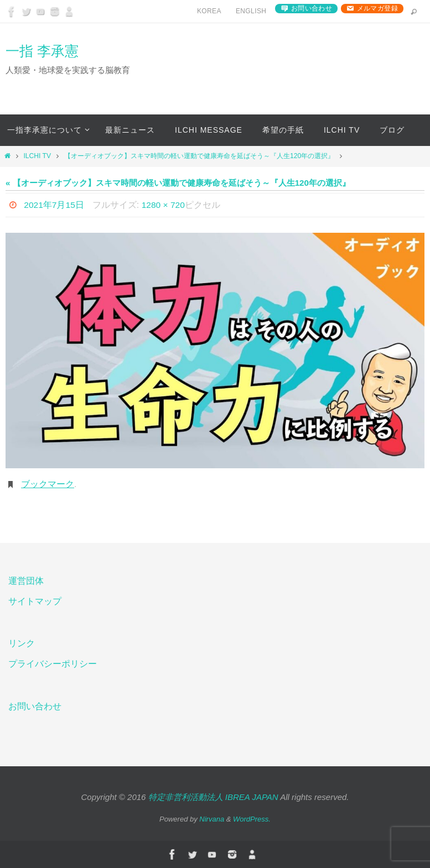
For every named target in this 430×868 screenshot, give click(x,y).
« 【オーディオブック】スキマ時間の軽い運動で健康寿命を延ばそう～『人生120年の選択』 (178, 183)
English (251, 11)
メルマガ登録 (377, 8)
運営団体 (26, 581)
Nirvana (212, 819)
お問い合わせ (312, 8)
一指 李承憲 (42, 51)
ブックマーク (48, 484)
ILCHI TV (37, 156)
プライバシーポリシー (53, 664)
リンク (22, 643)
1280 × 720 (165, 205)
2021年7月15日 (54, 205)
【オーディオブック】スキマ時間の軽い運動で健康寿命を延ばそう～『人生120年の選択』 (199, 156)
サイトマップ (35, 601)
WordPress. (252, 819)
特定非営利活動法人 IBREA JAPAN (213, 797)
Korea (209, 11)
